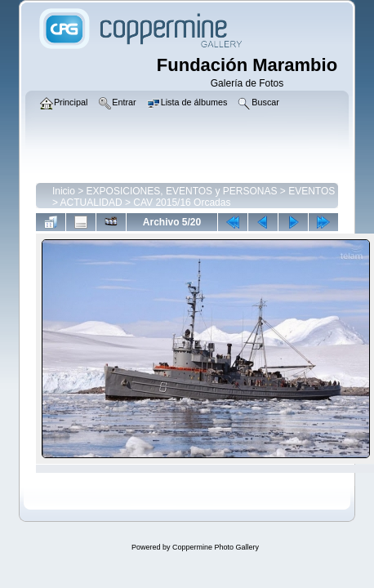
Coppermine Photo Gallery (216, 547)
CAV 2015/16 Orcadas (182, 203)
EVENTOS (312, 191)
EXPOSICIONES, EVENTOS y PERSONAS (182, 191)
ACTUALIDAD (91, 203)
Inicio (64, 191)
